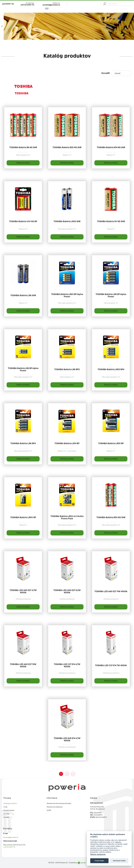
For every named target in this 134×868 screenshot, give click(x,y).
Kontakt (6, 817)
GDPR (49, 810)
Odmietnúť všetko (119, 861)
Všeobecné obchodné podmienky (59, 803)
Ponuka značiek (9, 810)
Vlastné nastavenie (98, 854)
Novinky (6, 814)
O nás (5, 807)
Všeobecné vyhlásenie (55, 807)
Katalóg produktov (10, 803)
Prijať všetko (99, 861)
